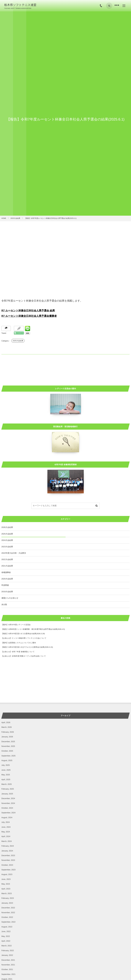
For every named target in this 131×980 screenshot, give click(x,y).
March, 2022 (7, 946)
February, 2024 (8, 846)
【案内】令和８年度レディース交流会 (16, 625)
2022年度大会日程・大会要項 (14, 553)
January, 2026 (7, 737)
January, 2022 (7, 955)
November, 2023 (8, 860)
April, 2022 (6, 941)
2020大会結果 (7, 579)
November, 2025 (8, 746)
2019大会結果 (7, 592)
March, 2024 (7, 841)
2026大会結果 (7, 527)
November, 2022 (8, 912)
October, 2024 (7, 808)
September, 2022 (8, 922)
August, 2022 (7, 927)
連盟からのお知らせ (10, 598)
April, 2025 (6, 779)
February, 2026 (8, 732)
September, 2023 (8, 870)
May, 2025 (6, 775)
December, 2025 (8, 742)
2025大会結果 (18, 341)
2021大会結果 (7, 566)
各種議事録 (6, 572)
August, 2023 (7, 874)
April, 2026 (6, 722)
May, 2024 (6, 832)
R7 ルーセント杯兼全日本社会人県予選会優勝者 (29, 316)
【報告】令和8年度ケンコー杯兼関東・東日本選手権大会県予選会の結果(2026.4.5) (33, 629)
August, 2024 (7, 817)
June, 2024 (6, 827)
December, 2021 (8, 960)
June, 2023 (6, 879)
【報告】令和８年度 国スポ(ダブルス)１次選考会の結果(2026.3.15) (27, 647)
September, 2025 (8, 756)
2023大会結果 (7, 547)
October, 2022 (7, 917)
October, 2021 (7, 969)
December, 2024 (8, 798)
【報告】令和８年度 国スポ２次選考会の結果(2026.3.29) (23, 634)
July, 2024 (6, 822)
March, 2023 (7, 893)
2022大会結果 (7, 559)
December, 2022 (8, 908)
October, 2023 (7, 865)
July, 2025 (6, 765)
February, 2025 (8, 789)
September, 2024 (8, 813)
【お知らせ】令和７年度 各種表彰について (18, 652)
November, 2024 (8, 803)
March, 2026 (7, 727)
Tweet (4, 333)
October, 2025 (7, 751)
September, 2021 (8, 974)
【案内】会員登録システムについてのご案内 (19, 643)
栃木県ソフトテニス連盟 (20, 5)
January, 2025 (7, 794)
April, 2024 (6, 836)
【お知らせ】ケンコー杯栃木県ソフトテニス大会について (24, 638)
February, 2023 (8, 898)
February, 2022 (8, 950)
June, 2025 (6, 770)
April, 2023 (6, 889)
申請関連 (5, 585)
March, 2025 (7, 784)
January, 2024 (7, 851)
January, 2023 (7, 903)
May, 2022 (6, 936)
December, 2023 (8, 855)
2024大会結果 (7, 540)
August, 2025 (7, 760)
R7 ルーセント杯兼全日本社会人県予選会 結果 (28, 311)
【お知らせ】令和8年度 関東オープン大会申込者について (24, 656)
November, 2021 (8, 965)
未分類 (4, 605)
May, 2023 (6, 884)
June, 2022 (6, 931)
